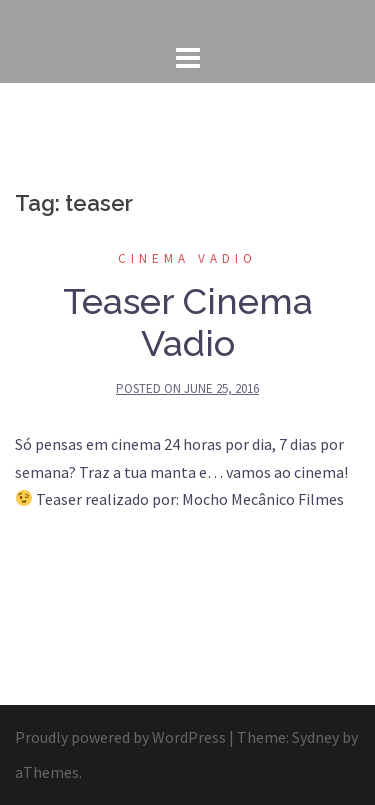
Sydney (315, 737)
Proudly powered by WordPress (120, 737)
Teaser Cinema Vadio (188, 322)
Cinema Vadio (187, 258)
